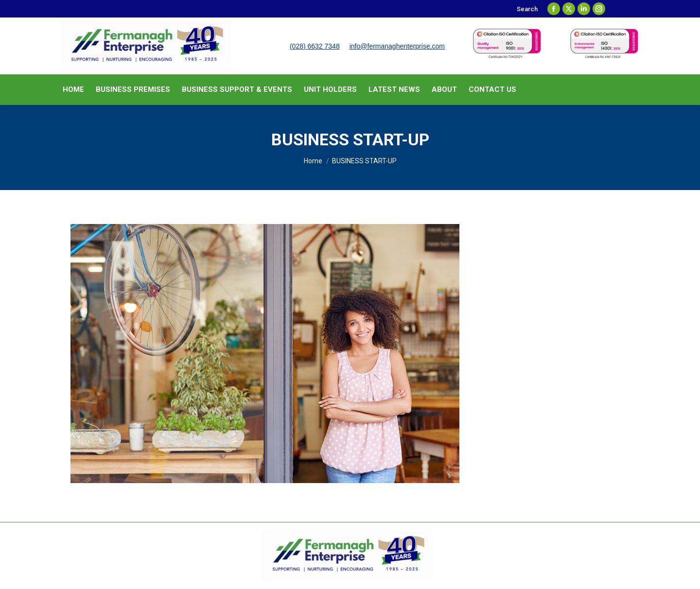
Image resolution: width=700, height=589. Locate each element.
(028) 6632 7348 (315, 46)
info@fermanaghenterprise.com (397, 46)
